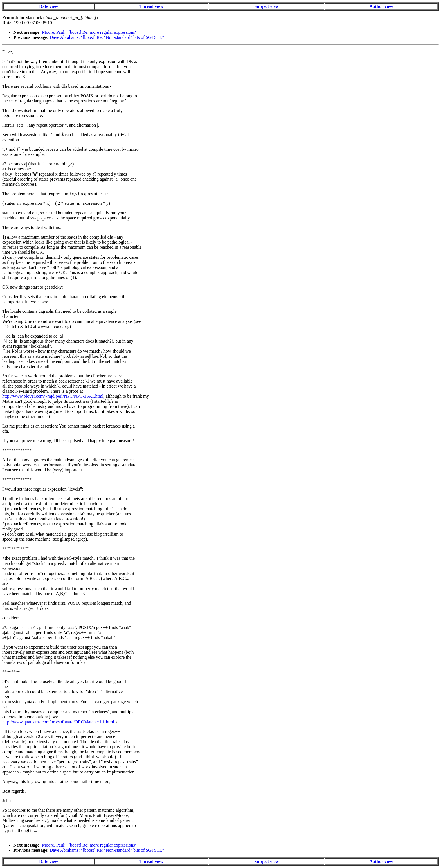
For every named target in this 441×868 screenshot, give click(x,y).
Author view (381, 6)
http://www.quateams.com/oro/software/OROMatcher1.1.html (58, 722)
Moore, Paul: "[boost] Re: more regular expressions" (89, 32)
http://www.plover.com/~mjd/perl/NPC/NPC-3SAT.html (53, 396)
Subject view (267, 6)
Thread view (151, 6)
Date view (49, 6)
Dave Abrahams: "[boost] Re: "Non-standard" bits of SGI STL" (107, 37)
